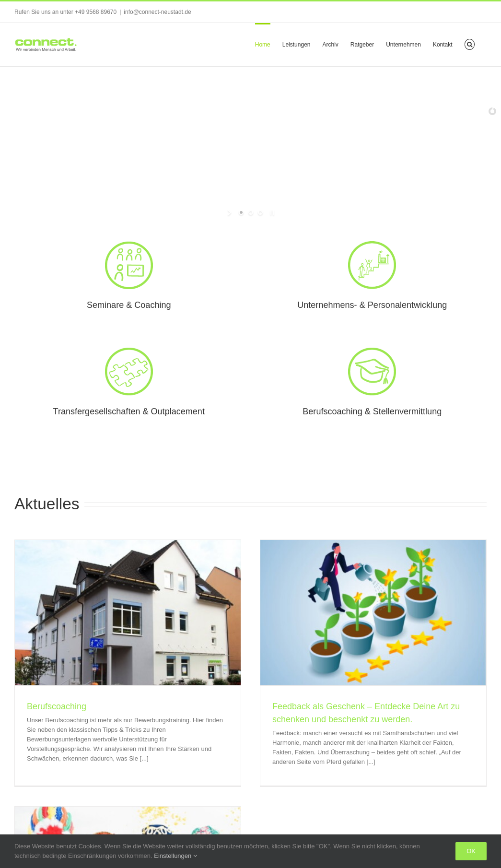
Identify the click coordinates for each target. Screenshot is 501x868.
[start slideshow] (230, 212)
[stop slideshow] (271, 212)
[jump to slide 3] (260, 212)
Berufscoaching (57, 706)
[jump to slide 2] (251, 212)
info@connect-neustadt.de (157, 12)
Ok (471, 851)
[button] (470, 44)
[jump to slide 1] (241, 212)
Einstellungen (175, 856)
